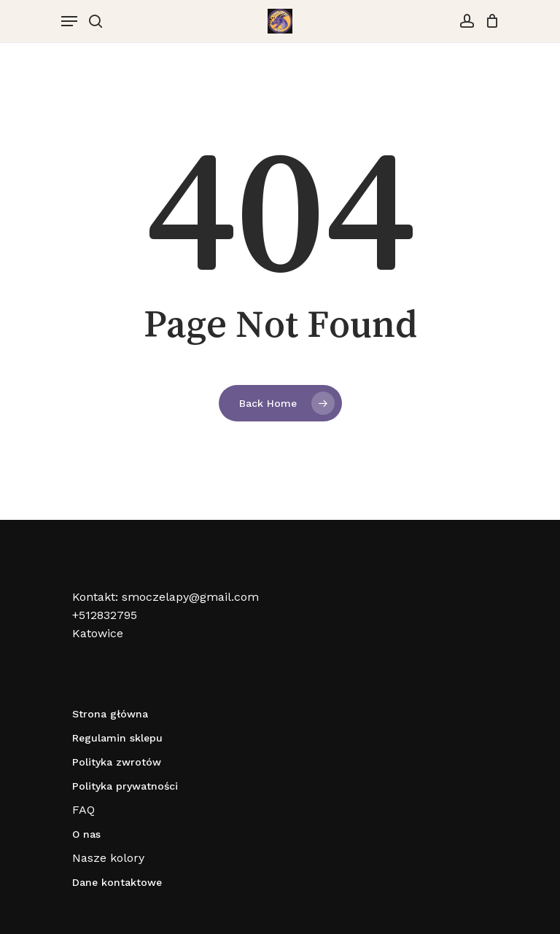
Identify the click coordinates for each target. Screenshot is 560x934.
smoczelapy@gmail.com (190, 597)
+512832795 (105, 615)
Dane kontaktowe (117, 882)
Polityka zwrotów (117, 762)
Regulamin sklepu (117, 738)
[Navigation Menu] (69, 21)
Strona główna (110, 714)
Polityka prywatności (125, 786)
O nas (86, 834)
